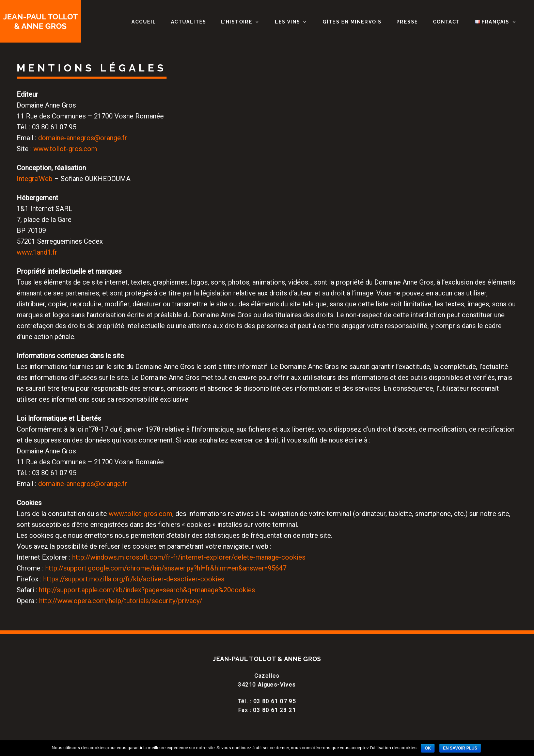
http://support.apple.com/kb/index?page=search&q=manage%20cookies (147, 590)
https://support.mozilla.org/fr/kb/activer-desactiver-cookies (134, 579)
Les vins (287, 22)
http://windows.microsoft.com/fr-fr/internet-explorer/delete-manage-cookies (189, 557)
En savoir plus (460, 748)
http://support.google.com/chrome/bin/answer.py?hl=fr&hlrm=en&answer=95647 (166, 568)
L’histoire (237, 22)
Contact (446, 22)
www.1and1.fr (37, 252)
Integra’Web (35, 179)
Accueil (144, 22)
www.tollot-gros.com (65, 149)
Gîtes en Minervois (352, 22)
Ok (428, 748)
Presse (407, 22)
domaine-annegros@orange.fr (83, 138)
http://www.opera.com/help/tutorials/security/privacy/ (121, 601)
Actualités (189, 22)
